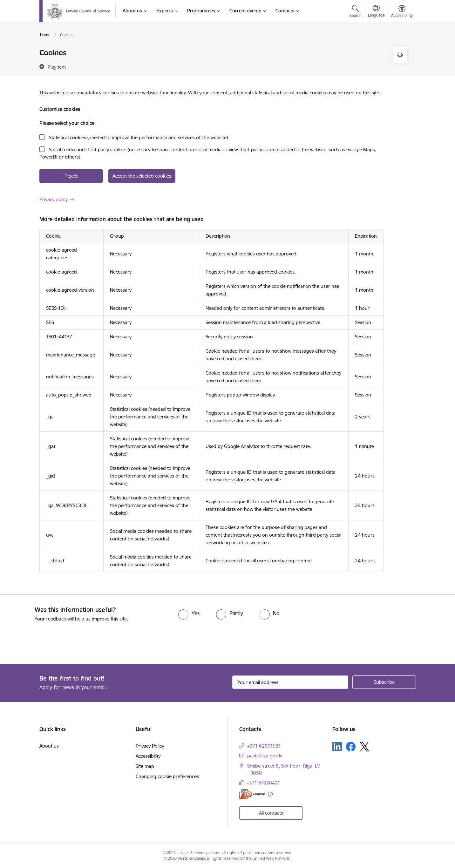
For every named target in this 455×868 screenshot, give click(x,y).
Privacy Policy (150, 746)
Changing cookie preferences (167, 776)
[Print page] (400, 55)
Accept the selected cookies (142, 176)
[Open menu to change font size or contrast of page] (402, 12)
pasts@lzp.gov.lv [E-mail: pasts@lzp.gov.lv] (265, 756)
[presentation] (53, 640)
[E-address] (252, 794)
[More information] (270, 794)
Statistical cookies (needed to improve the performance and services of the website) (138, 137)
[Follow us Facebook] (351, 747)
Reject (71, 176)
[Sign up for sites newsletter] (384, 682)
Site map (145, 766)
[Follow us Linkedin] (337, 747)
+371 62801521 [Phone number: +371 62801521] (264, 746)
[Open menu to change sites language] (376, 12)
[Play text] (57, 67)
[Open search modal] (356, 12)
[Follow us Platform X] (364, 747)
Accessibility (148, 756)
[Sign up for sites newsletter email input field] (290, 682)
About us (49, 746)
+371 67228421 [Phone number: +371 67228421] (263, 783)
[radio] (189, 613)
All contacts (271, 813)
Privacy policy (54, 199)
